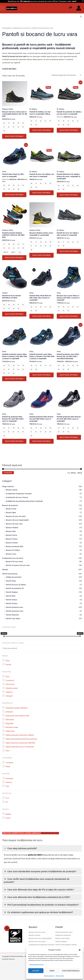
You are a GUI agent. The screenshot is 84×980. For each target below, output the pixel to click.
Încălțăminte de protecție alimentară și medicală (24, 501)
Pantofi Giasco (12, 600)
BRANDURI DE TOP (50, 833)
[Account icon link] (79, 8)
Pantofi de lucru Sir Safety (16, 585)
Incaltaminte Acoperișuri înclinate (19, 494)
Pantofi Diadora (12, 592)
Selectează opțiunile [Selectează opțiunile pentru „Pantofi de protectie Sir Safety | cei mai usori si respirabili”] (69, 130)
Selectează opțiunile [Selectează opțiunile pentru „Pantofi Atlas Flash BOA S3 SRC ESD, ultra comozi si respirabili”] (42, 316)
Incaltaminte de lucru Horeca (17, 497)
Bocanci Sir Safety (13, 550)
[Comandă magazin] (66, 75)
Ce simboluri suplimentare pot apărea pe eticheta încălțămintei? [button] (38, 912)
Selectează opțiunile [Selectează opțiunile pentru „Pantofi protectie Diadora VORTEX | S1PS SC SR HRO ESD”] (14, 258)
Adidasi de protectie (14, 577)
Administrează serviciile (36, 965)
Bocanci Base (11, 512)
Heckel (5, 293)
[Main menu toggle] (2, 8)
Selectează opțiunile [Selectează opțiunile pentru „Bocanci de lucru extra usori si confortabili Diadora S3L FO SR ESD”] (14, 136)
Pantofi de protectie (10, 574)
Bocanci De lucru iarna (14, 561)
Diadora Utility (8, 109)
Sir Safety (33, 109)
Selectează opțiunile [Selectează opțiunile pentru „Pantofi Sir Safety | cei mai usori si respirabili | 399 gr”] (42, 130)
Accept (36, 971)
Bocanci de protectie (10, 505)
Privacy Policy (60, 976)
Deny (52, 971)
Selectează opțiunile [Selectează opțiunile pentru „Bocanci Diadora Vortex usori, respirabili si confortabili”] (42, 255)
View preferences (71, 971)
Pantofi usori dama (13, 618)
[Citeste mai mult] (9, 69)
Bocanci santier (12, 490)
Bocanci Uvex (11, 554)
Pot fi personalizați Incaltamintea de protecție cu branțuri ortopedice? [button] (41, 905)
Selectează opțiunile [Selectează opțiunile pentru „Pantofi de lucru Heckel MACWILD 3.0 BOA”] (14, 314)
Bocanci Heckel (12, 543)
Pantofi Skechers (12, 615)
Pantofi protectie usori (14, 607)
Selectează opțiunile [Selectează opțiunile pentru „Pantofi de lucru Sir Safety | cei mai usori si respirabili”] (42, 193)
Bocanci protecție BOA (15, 546)
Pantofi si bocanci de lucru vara (18, 565)
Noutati (5, 569)
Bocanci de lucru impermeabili (17, 520)
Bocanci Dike (11, 531)
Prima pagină (6, 28)
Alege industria (8, 486)
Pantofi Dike (11, 596)
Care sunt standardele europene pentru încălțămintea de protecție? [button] (40, 871)
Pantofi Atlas (11, 581)
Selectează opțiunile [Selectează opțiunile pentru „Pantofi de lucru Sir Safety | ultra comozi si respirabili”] (69, 251)
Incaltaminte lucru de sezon (13, 558)
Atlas (4, 172)
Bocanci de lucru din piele (16, 516)
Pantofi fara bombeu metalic (66, 945)
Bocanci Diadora (12, 528)
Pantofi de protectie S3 (15, 588)
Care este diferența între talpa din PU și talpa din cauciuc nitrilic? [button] (39, 890)
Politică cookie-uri (49, 976)
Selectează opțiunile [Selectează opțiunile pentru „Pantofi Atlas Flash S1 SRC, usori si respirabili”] (14, 195)
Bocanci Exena (11, 535)
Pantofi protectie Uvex (15, 611)
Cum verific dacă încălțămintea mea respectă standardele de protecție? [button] (37, 880)
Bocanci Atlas (11, 509)
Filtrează (8, 473)
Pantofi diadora (61, 941)
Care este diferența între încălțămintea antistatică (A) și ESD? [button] (37, 897)
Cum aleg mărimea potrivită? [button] (20, 848)
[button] (80, 950)
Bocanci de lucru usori (14, 524)
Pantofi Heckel (12, 603)
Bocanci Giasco (12, 539)
